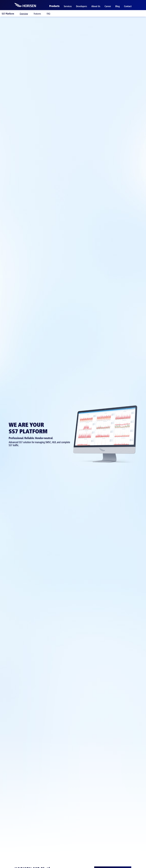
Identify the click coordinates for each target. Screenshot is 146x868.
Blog (118, 6)
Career (108, 6)
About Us (96, 6)
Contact (128, 6)
